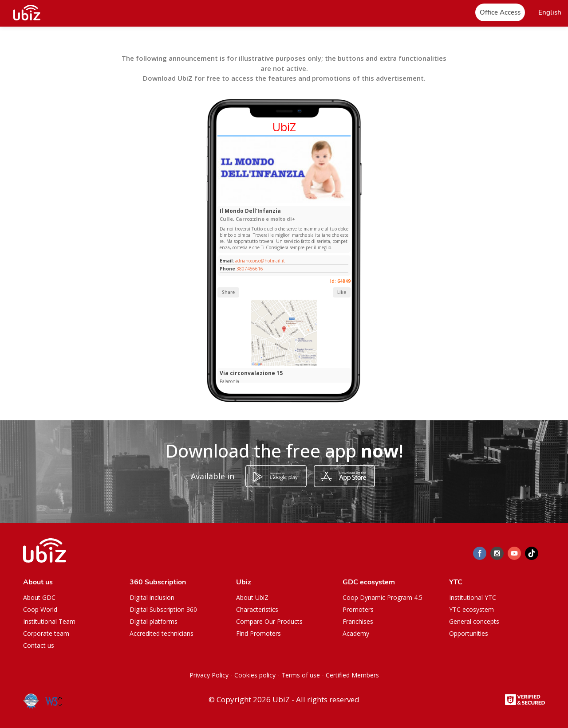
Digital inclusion (152, 597)
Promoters (358, 609)
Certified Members (352, 675)
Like (342, 292)
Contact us (39, 645)
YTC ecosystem (471, 609)
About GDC (39, 597)
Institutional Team (49, 621)
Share (228, 292)
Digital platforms (154, 621)
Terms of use (301, 675)
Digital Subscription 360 (163, 609)
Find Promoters (258, 633)
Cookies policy (255, 675)
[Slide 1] (274, 201)
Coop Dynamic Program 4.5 (383, 597)
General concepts (474, 621)
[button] (550, 13)
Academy (356, 633)
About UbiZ (252, 597)
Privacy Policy (209, 675)
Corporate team (46, 633)
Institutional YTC (473, 597)
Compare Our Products (269, 621)
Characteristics (257, 609)
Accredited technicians (162, 633)
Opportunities (469, 633)
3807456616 (250, 269)
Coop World (40, 609)
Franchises (358, 621)
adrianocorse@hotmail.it (259, 261)
